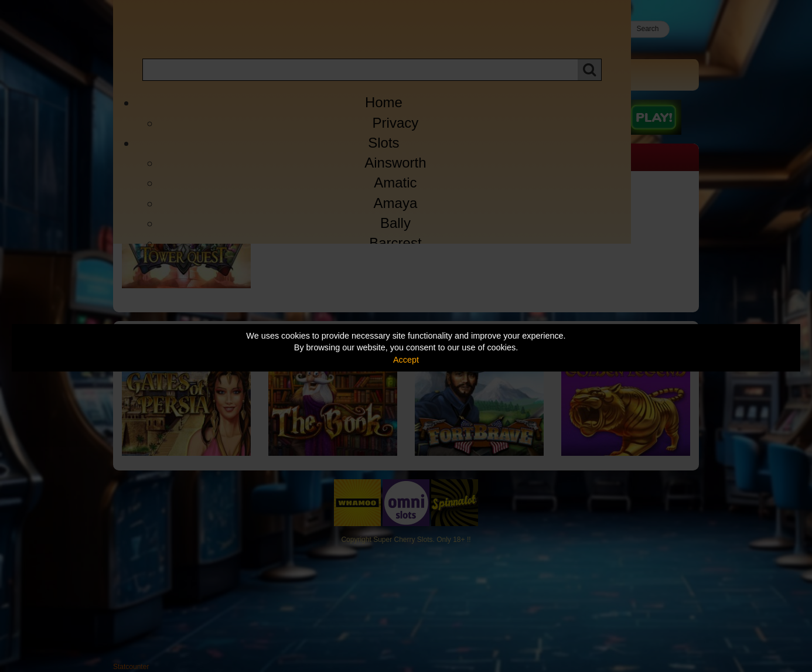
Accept (406, 360)
